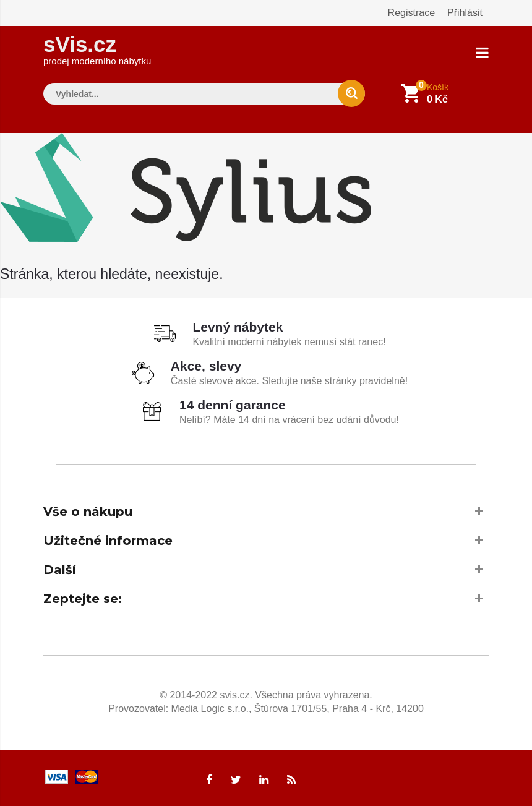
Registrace (411, 13)
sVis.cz (97, 49)
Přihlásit (465, 13)
